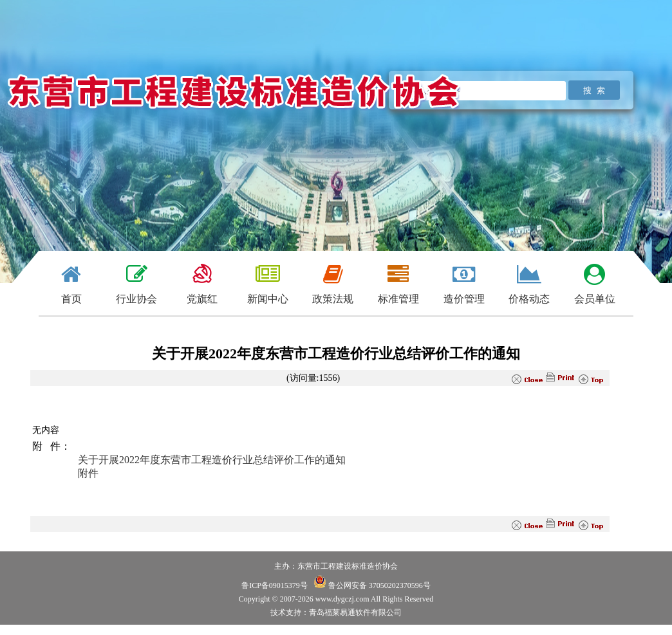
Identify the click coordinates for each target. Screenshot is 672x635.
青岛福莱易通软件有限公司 (355, 612)
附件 (88, 473)
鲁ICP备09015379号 (275, 585)
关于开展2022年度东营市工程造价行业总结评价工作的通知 (212, 460)
